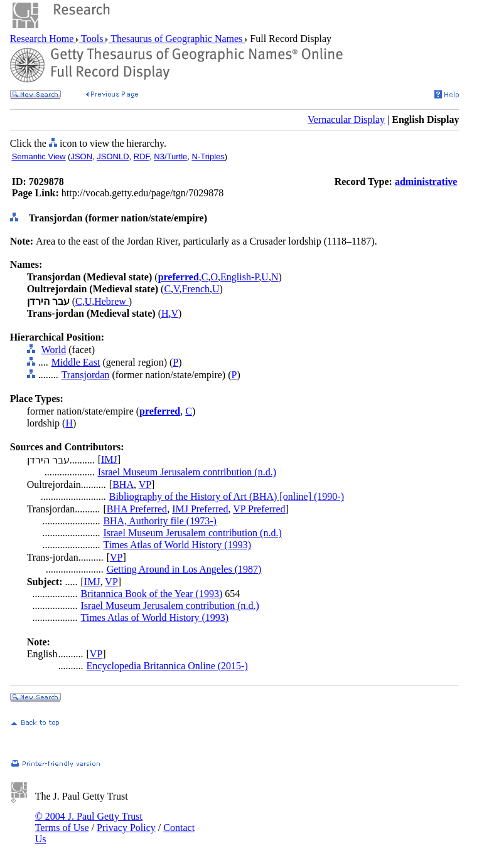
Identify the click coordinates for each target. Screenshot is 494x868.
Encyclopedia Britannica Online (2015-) (167, 666)
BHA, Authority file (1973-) (159, 521)
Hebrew (111, 301)
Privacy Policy (126, 828)
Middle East (76, 362)
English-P (239, 277)
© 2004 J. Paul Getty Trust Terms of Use (89, 822)
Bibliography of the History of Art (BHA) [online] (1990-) (227, 496)
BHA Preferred (137, 509)
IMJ (109, 459)
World (54, 350)
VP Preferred (259, 509)
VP (145, 484)
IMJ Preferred (200, 509)
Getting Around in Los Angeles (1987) (184, 569)
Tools (92, 39)
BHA (123, 484)
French (196, 289)
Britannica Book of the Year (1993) (152, 594)
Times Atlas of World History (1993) (177, 545)
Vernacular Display (346, 119)
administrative (426, 182)
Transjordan (86, 375)
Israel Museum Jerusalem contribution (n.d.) (187, 472)
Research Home (43, 39)
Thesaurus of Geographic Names (176, 39)
